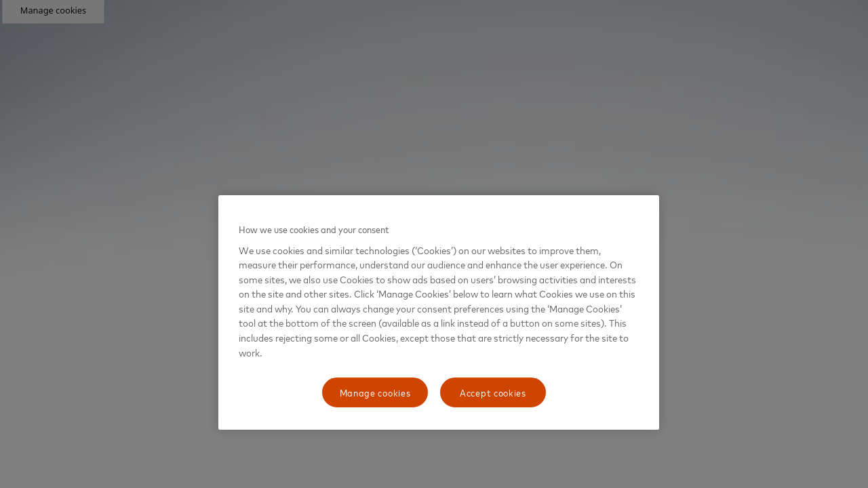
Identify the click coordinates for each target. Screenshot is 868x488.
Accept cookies (493, 392)
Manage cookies (375, 392)
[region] (439, 312)
